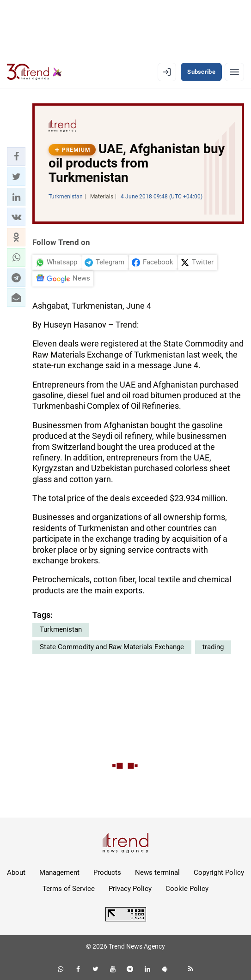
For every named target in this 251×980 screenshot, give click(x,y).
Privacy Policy (130, 889)
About (16, 872)
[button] (16, 156)
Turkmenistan (61, 629)
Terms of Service (69, 889)
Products (107, 872)
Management (59, 872)
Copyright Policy (219, 872)
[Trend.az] (34, 72)
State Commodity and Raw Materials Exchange (112, 647)
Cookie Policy (187, 889)
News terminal (157, 872)
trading (213, 647)
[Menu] (234, 72)
